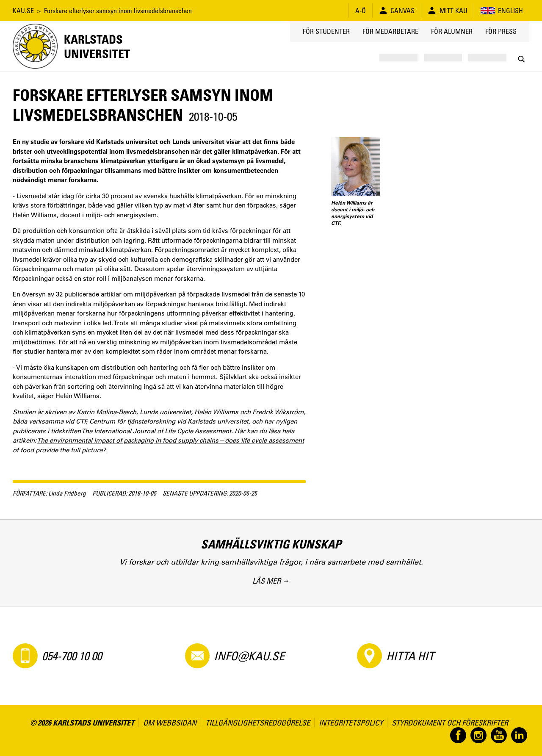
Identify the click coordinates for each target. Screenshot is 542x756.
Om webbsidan (170, 723)
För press (501, 31)
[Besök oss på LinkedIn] (519, 735)
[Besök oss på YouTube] (499, 735)
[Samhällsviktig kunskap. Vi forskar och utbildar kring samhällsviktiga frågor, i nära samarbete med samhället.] (271, 563)
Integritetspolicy (351, 723)
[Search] (521, 59)
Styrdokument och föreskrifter (450, 723)
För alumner (452, 31)
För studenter (326, 31)
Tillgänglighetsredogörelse (258, 723)
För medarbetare (390, 31)
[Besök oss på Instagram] (478, 735)
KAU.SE (23, 11)
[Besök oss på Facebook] (458, 735)
